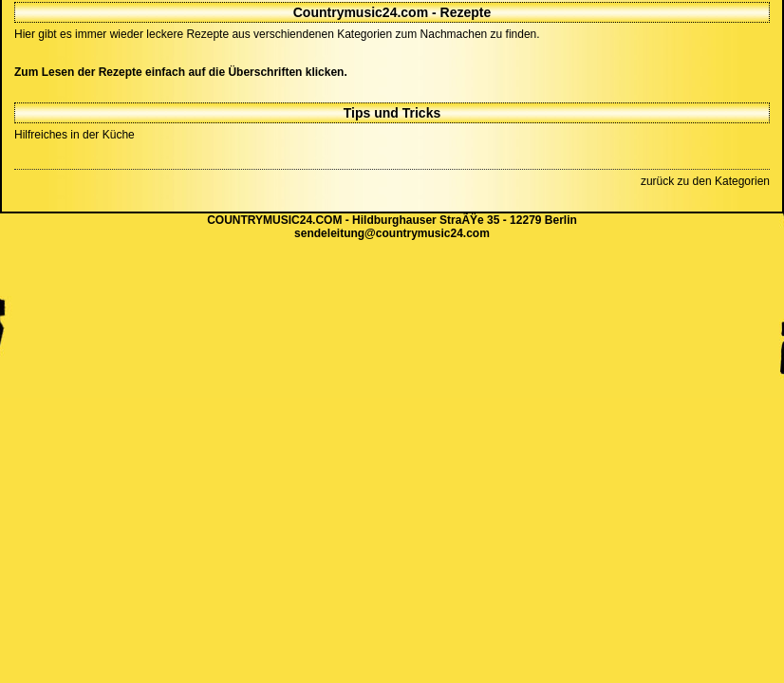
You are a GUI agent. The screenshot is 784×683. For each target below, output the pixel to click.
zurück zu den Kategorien (705, 181)
